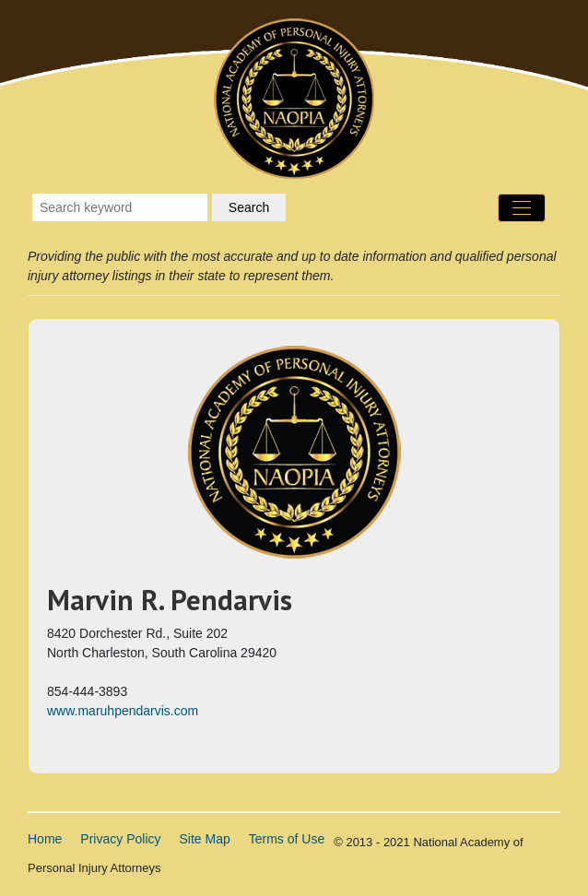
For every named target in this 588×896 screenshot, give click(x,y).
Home (45, 839)
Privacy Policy (120, 839)
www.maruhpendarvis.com (123, 711)
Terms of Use (287, 839)
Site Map (205, 839)
